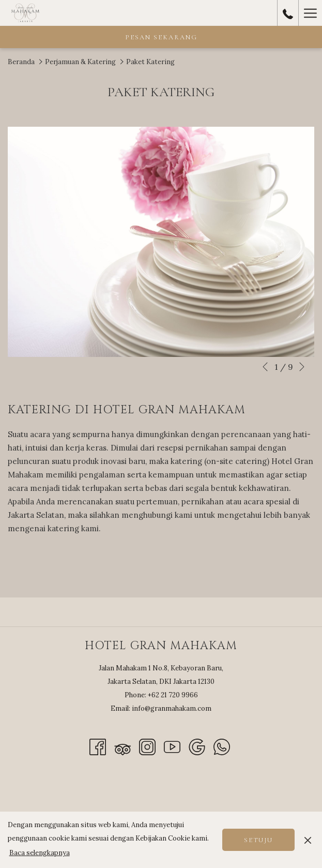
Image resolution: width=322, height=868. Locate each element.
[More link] (310, 13)
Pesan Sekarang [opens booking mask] (161, 37)
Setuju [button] (258, 840)
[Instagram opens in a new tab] (147, 746)
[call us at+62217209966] (288, 13)
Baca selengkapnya (40, 853)
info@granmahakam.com (172, 708)
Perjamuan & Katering (80, 62)
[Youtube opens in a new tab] (172, 746)
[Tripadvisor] (122, 746)
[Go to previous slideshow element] (265, 367)
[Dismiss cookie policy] (308, 840)
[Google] (197, 746)
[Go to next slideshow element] (302, 367)
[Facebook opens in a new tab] (98, 746)
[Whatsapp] (222, 746)
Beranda (21, 62)
